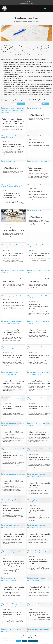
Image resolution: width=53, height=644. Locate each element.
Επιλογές (25, 641)
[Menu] (45, 9)
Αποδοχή (18, 641)
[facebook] (23, 1)
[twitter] (25, 1)
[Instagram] (27, 1)
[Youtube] (30, 1)
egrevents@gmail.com (28, 3)
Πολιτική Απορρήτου (33, 641)
